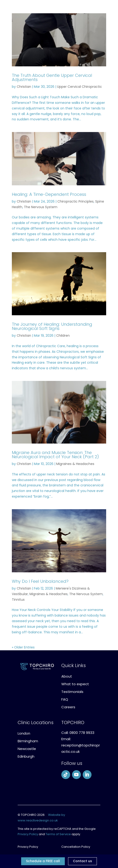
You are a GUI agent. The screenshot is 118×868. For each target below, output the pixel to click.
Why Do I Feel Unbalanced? (40, 581)
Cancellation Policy (76, 847)
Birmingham (28, 741)
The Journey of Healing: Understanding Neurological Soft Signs (52, 326)
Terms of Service (58, 834)
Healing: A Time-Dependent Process (49, 194)
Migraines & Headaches (75, 464)
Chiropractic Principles (75, 201)
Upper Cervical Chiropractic (80, 87)
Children (63, 336)
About (67, 676)
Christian (24, 87)
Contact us (82, 861)
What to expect (75, 684)
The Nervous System (41, 207)
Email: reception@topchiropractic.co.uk (81, 745)
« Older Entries (23, 647)
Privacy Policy (28, 834)
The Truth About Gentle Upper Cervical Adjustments (52, 77)
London (24, 733)
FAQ (65, 699)
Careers (68, 707)
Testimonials (72, 692)
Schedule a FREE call (43, 861)
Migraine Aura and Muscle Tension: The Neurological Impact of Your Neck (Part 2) (55, 455)
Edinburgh (26, 756)
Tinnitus (18, 600)
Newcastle (27, 749)
